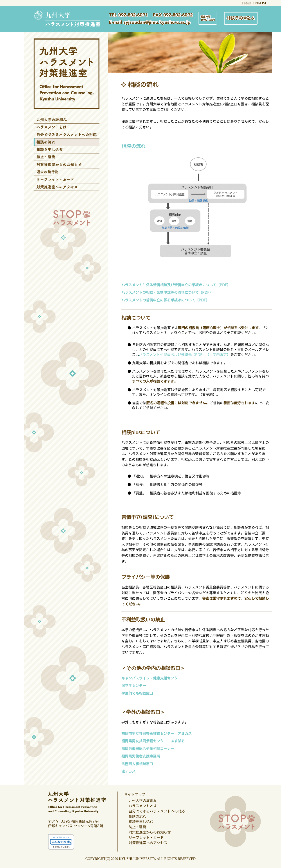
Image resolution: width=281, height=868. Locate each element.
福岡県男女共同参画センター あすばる (153, 741)
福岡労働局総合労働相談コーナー (148, 749)
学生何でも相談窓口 (137, 693)
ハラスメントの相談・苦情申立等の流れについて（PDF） (167, 292)
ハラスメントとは (143, 806)
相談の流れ (137, 816)
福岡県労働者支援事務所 (140, 756)
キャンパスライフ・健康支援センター (151, 678)
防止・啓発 (137, 827)
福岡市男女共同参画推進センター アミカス (157, 734)
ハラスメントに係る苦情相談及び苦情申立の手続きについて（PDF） (176, 285)
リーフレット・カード (146, 837)
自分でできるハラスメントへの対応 (157, 811)
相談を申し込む (141, 822)
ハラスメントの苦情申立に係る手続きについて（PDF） (165, 300)
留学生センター (133, 686)
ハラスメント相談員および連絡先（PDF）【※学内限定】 (185, 354)
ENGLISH (260, 3)
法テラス (128, 771)
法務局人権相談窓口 (137, 764)
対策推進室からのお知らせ (150, 832)
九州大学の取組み (143, 801)
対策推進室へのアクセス (148, 843)
